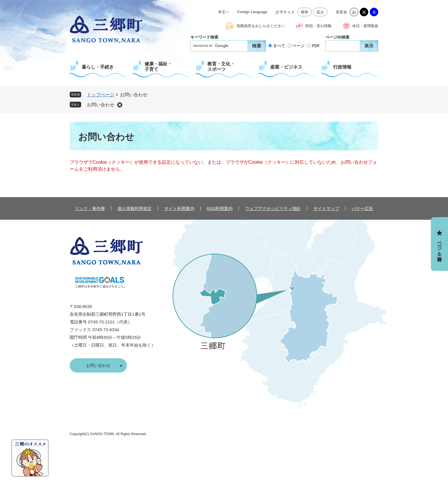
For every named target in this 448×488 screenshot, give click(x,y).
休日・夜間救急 (365, 26)
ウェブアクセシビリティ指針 (273, 208)
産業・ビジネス (286, 67)
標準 (305, 12)
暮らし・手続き (98, 67)
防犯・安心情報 (318, 26)
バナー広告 (362, 208)
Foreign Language (252, 12)
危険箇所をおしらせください (261, 26)
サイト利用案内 (179, 208)
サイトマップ (326, 208)
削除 (120, 105)
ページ (299, 46)
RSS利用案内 (220, 208)
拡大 (320, 12)
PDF (316, 46)
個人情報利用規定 (135, 208)
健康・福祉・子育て (158, 67)
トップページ (101, 95)
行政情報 (342, 67)
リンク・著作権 (90, 208)
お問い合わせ (101, 105)
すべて (279, 46)
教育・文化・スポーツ (221, 67)
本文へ (224, 12)
